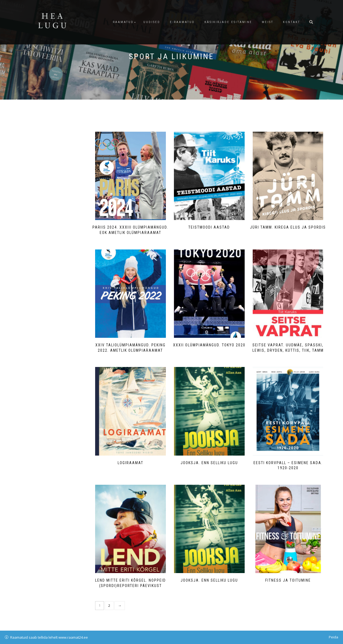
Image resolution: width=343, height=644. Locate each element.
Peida (333, 637)
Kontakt (292, 22)
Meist (268, 22)
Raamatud (123, 22)
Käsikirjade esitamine (228, 22)
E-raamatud (182, 22)
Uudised (152, 22)
